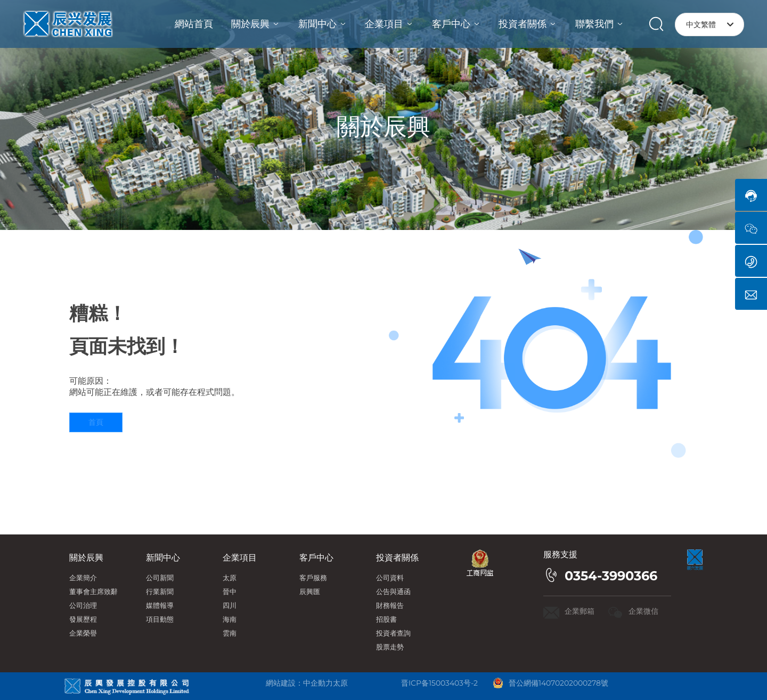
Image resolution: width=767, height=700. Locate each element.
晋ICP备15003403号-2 (439, 683)
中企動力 (318, 683)
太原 (340, 683)
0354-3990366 (611, 576)
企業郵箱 (580, 611)
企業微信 (643, 611)
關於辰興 (383, 126)
